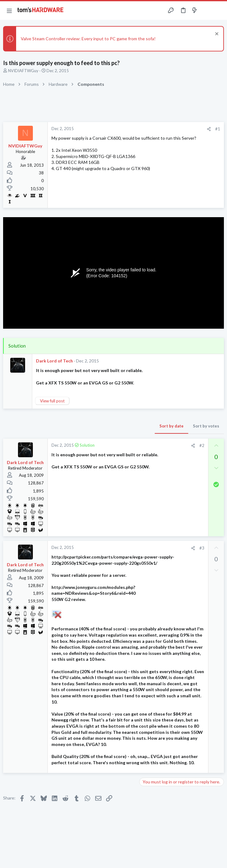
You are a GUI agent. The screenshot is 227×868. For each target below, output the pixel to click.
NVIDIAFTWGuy (23, 71)
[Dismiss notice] (216, 35)
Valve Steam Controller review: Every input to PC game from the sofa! (88, 39)
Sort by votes (206, 426)
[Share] (209, 129)
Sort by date (171, 426)
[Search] (219, 11)
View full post (52, 401)
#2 (202, 445)
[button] (9, 11)
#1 (218, 129)
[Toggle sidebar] (207, 11)
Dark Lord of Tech (54, 361)
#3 (202, 548)
